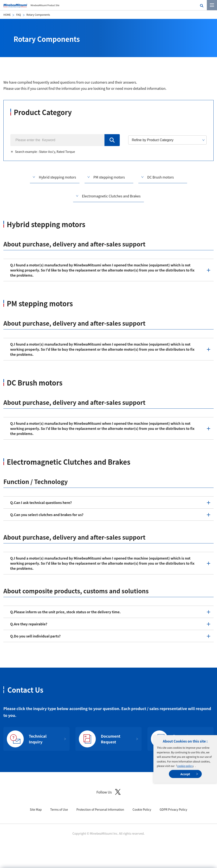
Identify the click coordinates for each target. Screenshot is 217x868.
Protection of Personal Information (100, 809)
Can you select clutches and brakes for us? (47, 515)
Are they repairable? (29, 624)
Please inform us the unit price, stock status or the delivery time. (65, 612)
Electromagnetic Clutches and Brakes (111, 196)
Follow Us (108, 792)
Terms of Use (59, 809)
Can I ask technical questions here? (41, 502)
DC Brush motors (161, 177)
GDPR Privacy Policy (173, 809)
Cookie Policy (142, 809)
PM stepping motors (109, 177)
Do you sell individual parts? (35, 636)
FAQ (18, 15)
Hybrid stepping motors (57, 177)
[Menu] (212, 5)
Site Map (36, 809)
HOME (7, 15)
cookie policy (185, 766)
